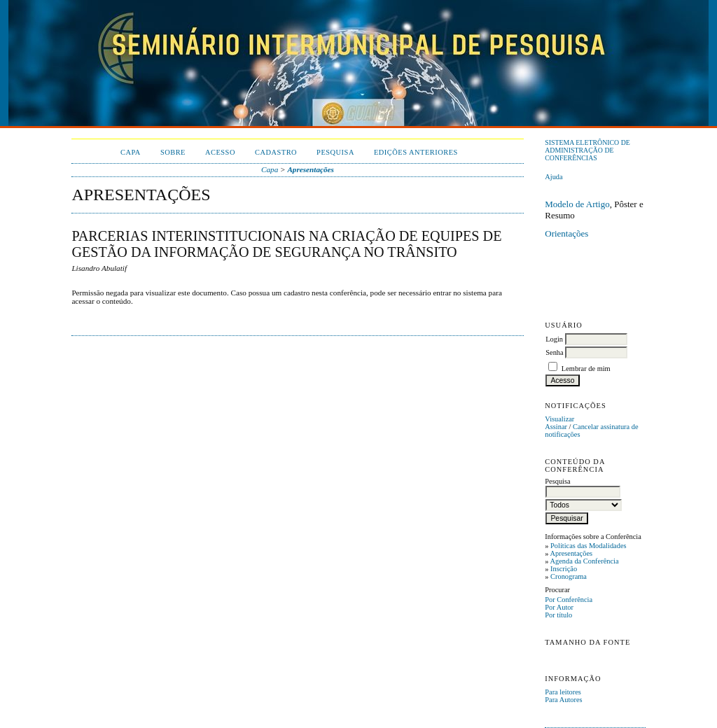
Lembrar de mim (586, 369)
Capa (131, 152)
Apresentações (571, 553)
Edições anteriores (416, 152)
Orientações (566, 233)
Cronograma (569, 576)
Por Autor (559, 607)
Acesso (220, 152)
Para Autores (563, 700)
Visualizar (559, 419)
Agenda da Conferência (584, 561)
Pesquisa (335, 152)
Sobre (173, 152)
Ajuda (554, 177)
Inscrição (564, 569)
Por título (558, 615)
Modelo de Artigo (577, 204)
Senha (554, 352)
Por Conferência (569, 600)
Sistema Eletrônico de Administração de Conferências (587, 150)
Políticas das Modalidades (589, 546)
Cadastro (276, 152)
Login (554, 339)
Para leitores (563, 692)
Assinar (556, 427)
